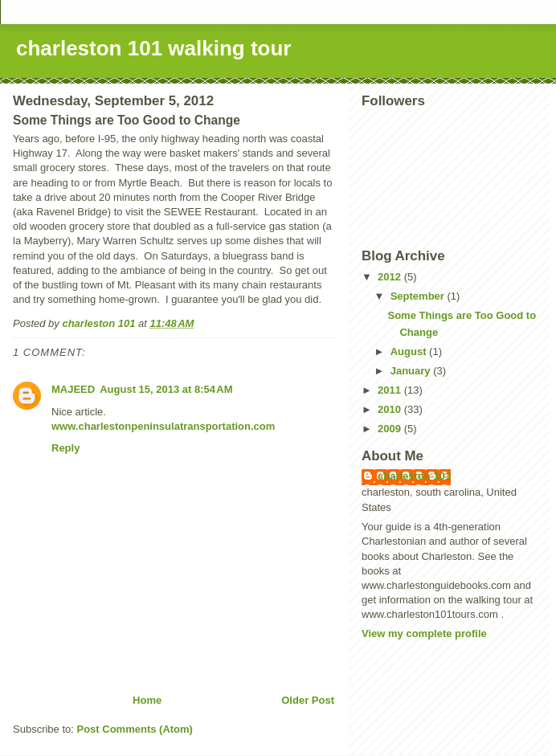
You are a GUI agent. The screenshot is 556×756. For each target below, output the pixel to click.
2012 (391, 277)
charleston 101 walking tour (153, 48)
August (410, 351)
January (412, 371)
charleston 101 (414, 476)
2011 (391, 390)
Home (147, 700)
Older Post (308, 700)
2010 (391, 409)
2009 (391, 429)
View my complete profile (424, 633)
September (419, 296)
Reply (65, 448)
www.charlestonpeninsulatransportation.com (163, 426)
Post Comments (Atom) (135, 729)
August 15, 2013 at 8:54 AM (166, 389)
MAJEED (73, 389)
